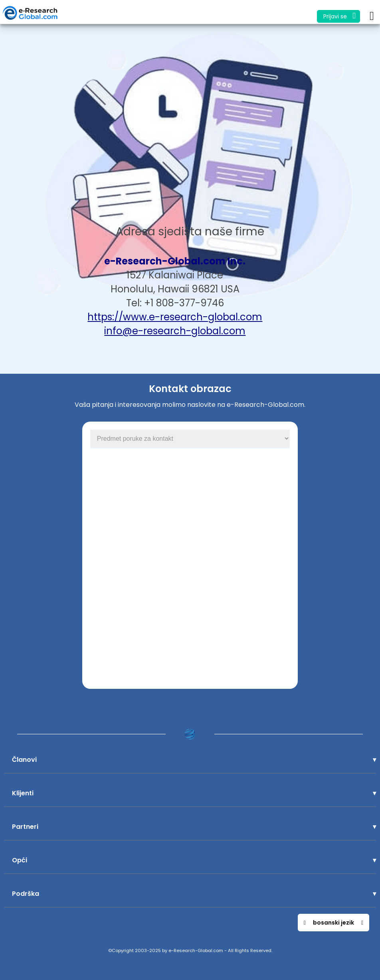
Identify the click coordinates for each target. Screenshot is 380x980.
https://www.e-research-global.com (175, 317)
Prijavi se (339, 16)
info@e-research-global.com (175, 331)
